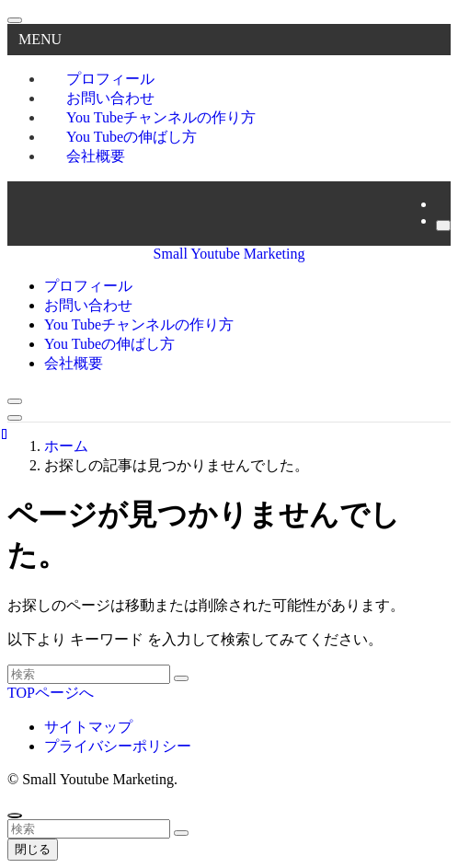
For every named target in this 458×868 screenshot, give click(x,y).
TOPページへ (51, 693)
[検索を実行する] (181, 678)
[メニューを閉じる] (15, 20)
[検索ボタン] (15, 401)
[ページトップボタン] (15, 816)
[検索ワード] (89, 674)
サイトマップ (88, 727)
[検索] (443, 226)
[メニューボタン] (15, 418)
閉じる (33, 849)
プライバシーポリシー (118, 746)
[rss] (441, 204)
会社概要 (96, 156)
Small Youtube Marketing (229, 254)
